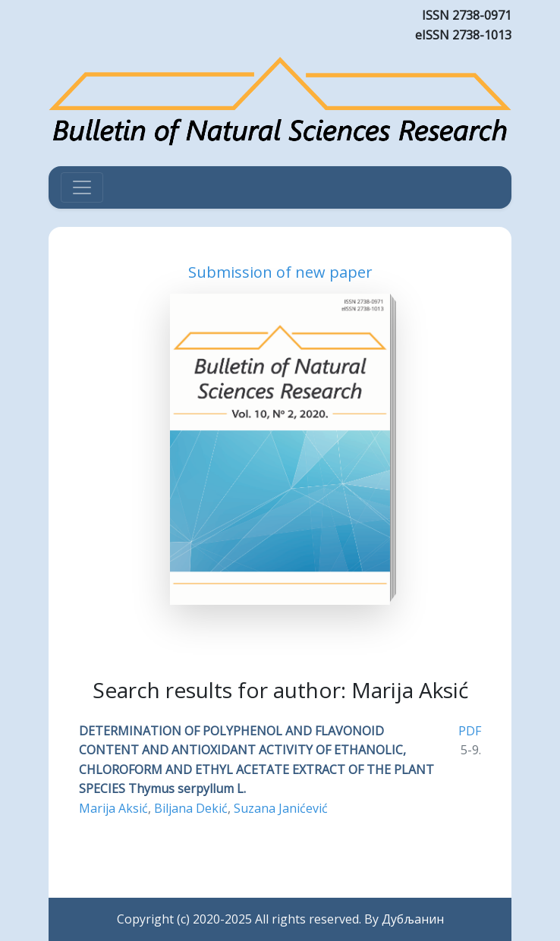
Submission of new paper (280, 272)
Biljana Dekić (191, 808)
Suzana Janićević (281, 808)
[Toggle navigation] (82, 187)
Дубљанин (413, 919)
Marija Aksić (113, 808)
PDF (470, 731)
